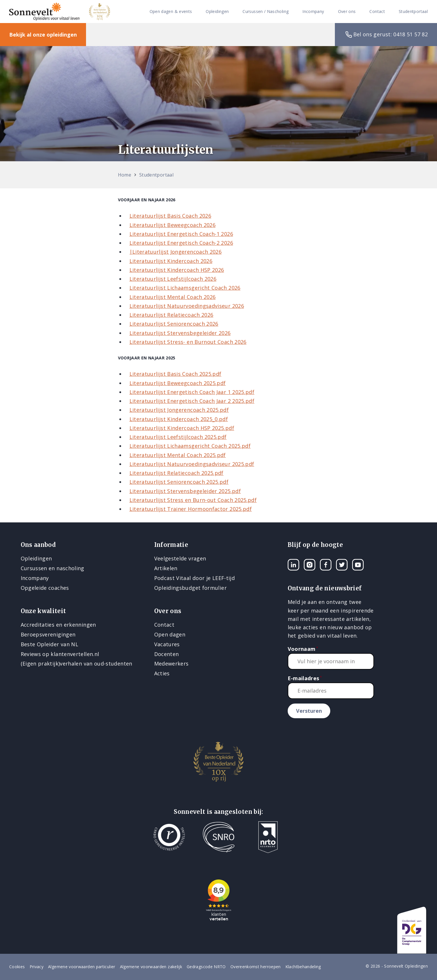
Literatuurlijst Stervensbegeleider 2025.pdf (185, 491)
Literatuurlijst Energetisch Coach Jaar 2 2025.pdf (192, 401)
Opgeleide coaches (45, 588)
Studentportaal (413, 12)
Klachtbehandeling (303, 967)
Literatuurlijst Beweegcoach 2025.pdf (178, 383)
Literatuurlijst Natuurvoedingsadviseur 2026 (187, 306)
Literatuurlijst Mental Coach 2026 (173, 297)
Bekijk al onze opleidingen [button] (43, 35)
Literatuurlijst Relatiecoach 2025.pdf (176, 473)
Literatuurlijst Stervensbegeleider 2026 (180, 333)
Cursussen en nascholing (53, 568)
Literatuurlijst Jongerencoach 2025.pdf (179, 410)
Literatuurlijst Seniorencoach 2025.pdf (179, 482)
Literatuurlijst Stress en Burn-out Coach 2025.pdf (193, 500)
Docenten (167, 654)
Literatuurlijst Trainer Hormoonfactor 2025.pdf (191, 509)
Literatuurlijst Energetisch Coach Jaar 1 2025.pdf (192, 392)
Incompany (313, 12)
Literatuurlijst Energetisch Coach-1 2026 (181, 234)
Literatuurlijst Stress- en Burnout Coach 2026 (188, 342)
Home (125, 175)
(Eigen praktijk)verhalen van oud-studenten (77, 664)
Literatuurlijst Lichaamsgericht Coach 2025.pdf (190, 446)
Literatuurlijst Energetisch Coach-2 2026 (181, 243)
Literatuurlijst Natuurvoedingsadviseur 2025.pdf (192, 464)
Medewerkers (171, 664)
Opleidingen (217, 12)
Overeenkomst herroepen (256, 967)
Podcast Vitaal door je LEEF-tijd (195, 578)
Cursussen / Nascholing (266, 12)
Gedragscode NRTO (206, 967)
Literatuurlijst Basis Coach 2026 (170, 216)
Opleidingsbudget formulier (190, 588)
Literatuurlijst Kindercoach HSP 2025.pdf (182, 428)
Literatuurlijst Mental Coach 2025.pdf (178, 455)
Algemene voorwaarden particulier (82, 967)
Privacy (37, 967)
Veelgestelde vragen (180, 558)
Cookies (17, 967)
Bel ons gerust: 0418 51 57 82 (386, 35)
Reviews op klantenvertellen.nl (60, 654)
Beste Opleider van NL (50, 644)
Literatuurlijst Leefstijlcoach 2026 (173, 279)
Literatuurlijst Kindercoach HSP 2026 (177, 270)
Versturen (309, 711)
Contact (377, 12)
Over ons (347, 12)
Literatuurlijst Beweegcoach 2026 (173, 225)
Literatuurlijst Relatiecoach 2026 (171, 315)
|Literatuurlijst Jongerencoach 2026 (176, 252)
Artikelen (166, 568)
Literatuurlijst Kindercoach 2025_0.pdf (179, 419)
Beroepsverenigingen (48, 634)
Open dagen (170, 634)
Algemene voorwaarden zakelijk (151, 967)
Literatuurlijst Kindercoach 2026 (171, 261)
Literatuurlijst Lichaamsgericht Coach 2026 (185, 288)
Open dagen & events (171, 12)
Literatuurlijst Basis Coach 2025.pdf (175, 374)
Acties (162, 673)
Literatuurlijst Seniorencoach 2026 (174, 324)
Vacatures (167, 644)
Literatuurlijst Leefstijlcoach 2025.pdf (178, 437)
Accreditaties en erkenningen (58, 625)
